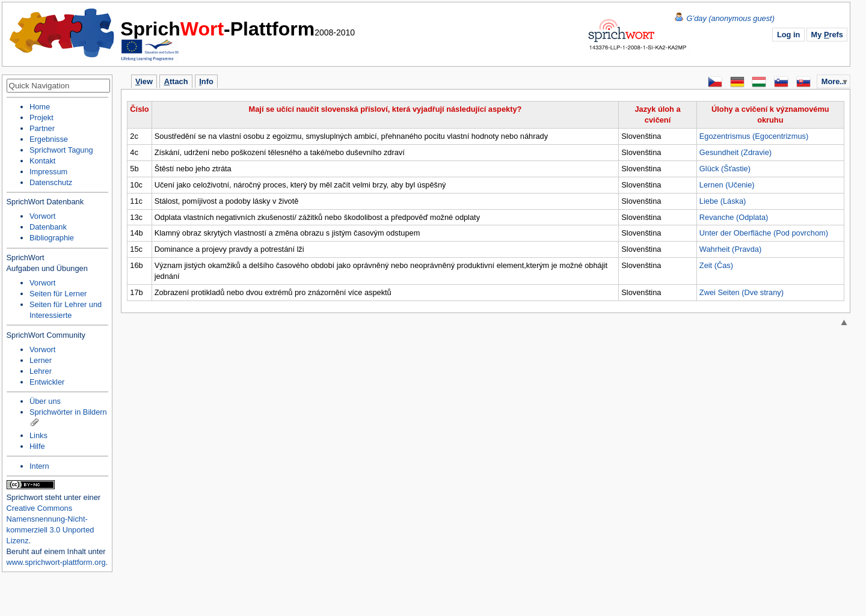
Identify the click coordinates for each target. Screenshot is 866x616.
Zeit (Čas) (716, 265)
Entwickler (47, 382)
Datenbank (48, 227)
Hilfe (37, 446)
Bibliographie (52, 238)
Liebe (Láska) (723, 201)
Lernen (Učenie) (727, 185)
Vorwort (42, 216)
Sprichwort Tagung (61, 150)
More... (834, 81)
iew (144, 81)
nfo (206, 81)
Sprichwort (25, 497)
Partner (42, 128)
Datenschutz (51, 182)
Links (38, 435)
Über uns (45, 401)
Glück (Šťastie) (725, 169)
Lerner (41, 360)
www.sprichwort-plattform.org (56, 562)
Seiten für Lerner (58, 294)
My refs (827, 35)
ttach (176, 81)
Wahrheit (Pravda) (730, 249)
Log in (788, 35)
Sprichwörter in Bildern (68, 412)
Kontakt (42, 161)
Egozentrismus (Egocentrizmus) (754, 136)
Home (63, 33)
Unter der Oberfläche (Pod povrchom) (764, 233)
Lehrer (41, 371)
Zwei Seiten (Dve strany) (742, 292)
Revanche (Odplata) (734, 217)
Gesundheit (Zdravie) (735, 152)
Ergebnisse (49, 139)
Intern (39, 466)
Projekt (41, 117)
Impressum (48, 172)
